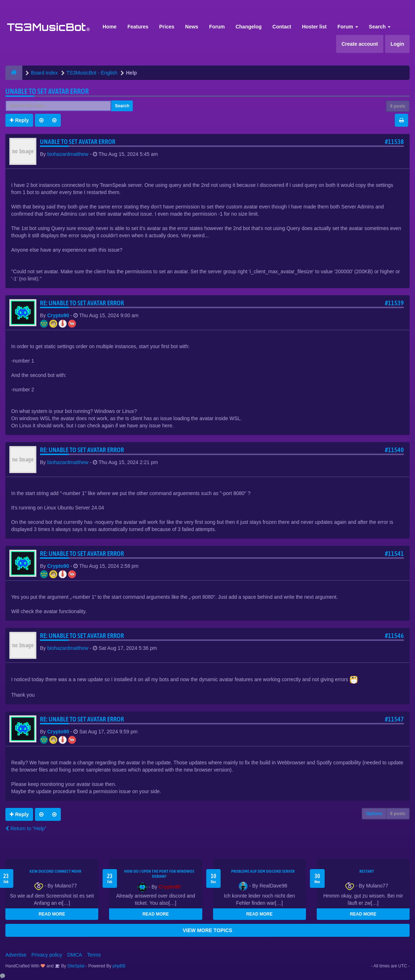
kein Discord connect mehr (55, 871)
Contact (282, 27)
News (192, 27)
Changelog (248, 27)
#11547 (394, 719)
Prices (167, 27)
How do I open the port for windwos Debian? (159, 874)
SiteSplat (75, 966)
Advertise (16, 955)
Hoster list (314, 27)
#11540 (394, 450)
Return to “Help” (26, 828)
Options (374, 814)
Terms (94, 955)
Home (110, 27)
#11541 (394, 554)
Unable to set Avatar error (47, 91)
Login (397, 44)
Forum (217, 27)
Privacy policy (47, 955)
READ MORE (52, 914)
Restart (367, 871)
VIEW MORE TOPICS (207, 930)
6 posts (398, 106)
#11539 (394, 303)
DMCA (75, 955)
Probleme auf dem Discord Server (263, 871)
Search (380, 27)
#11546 (394, 636)
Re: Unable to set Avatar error (82, 303)
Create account (360, 44)
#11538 (394, 142)
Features (138, 27)
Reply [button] (19, 120)
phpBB (119, 966)
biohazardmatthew (68, 154)
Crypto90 (58, 315)
